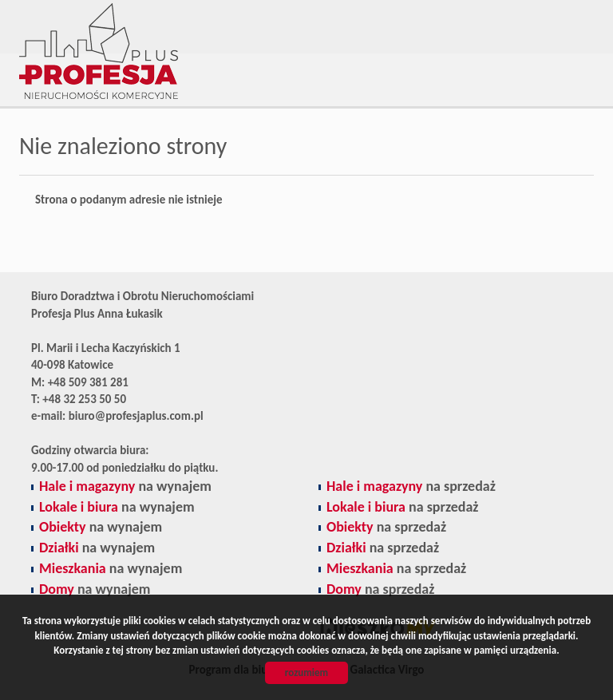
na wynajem (125, 486)
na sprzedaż (411, 486)
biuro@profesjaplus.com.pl (136, 416)
